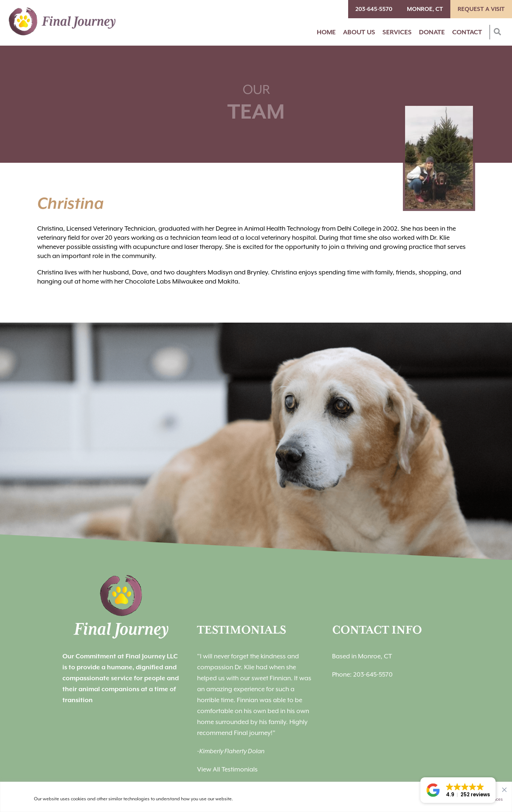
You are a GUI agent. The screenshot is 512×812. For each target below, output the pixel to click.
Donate (432, 32)
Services (397, 32)
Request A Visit (481, 9)
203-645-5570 (374, 9)
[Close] (504, 788)
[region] (256, 797)
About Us (359, 32)
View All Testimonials (227, 769)
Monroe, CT (425, 9)
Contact (467, 32)
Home (326, 32)
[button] (458, 790)
